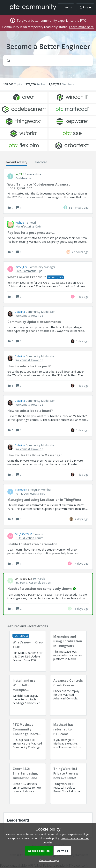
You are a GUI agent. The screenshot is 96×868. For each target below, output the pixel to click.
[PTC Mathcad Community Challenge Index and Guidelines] (28, 739)
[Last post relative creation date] (79, 207)
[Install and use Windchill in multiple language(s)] (28, 695)
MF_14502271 (24, 534)
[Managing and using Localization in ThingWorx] (68, 651)
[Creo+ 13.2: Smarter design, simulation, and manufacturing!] (28, 784)
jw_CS (18, 174)
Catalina (20, 312)
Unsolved (40, 162)
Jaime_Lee (21, 267)
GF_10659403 (23, 579)
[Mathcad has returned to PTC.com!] (68, 739)
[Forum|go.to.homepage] (30, 7)
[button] (48, 860)
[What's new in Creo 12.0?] (28, 651)
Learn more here (81, 27)
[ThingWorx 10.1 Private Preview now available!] (68, 784)
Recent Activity (17, 162)
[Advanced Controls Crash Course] (68, 695)
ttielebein (21, 490)
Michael (20, 223)
